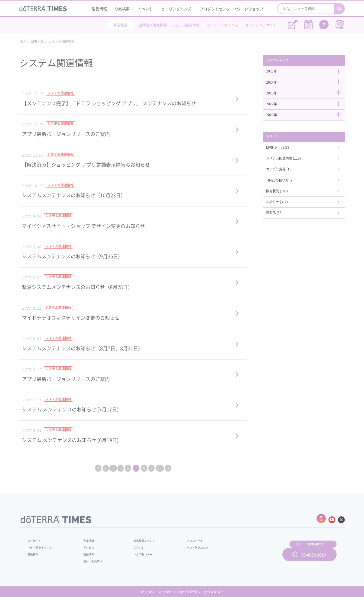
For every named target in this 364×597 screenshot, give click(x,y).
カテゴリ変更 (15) (287, 177)
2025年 (307, 73)
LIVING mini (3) (285, 154)
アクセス (85, 545)
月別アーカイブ (285, 61)
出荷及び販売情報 (153, 25)
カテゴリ (279, 142)
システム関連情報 (185, 25)
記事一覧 (37, 41)
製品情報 (99, 9)
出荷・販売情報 (90, 558)
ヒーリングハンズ (176, 9)
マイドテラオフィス (222, 25)
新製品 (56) (281, 224)
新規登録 (120, 25)
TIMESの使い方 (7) (287, 189)
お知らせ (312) (284, 213)
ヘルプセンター (135, 551)
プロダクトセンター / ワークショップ (232, 9)
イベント (145, 9)
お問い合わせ (251, 551)
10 (164, 468)
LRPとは (130, 545)
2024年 (307, 84)
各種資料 (34, 551)
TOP (23, 41)
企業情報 (85, 538)
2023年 (307, 96)
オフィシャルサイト (261, 25)
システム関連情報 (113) (292, 166)
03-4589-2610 (314, 551)
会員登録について (136, 538)
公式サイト (36, 538)
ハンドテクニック (184, 545)
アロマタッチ (181, 538)
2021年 (307, 120)
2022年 (307, 108)
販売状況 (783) (284, 201)
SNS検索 (122, 9)
